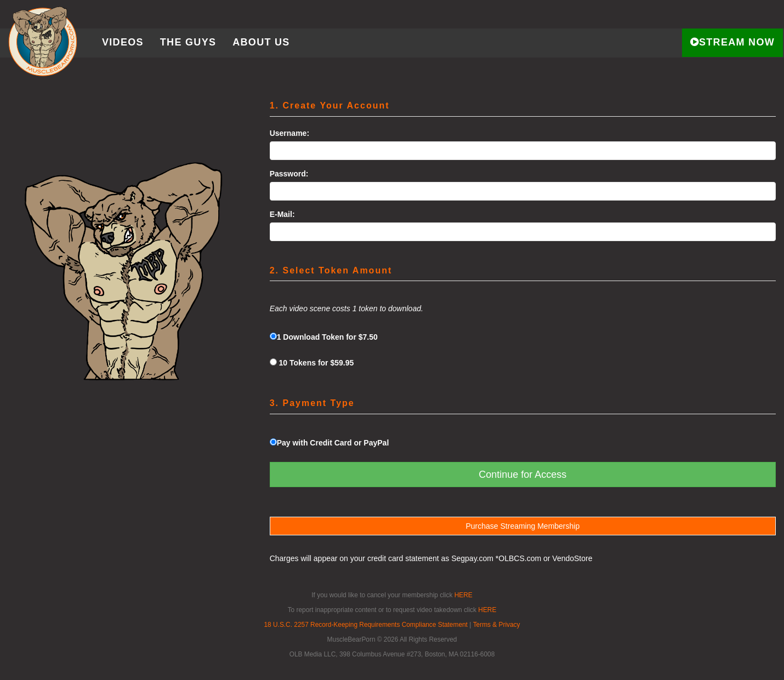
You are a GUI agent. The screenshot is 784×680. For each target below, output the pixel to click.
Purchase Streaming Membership (522, 526)
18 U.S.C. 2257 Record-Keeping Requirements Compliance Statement (365, 625)
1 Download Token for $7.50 (324, 337)
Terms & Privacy (497, 625)
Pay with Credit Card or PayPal (329, 443)
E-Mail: (282, 214)
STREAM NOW (732, 42)
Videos (123, 42)
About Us (261, 42)
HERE (464, 595)
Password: (289, 174)
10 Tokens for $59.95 (312, 363)
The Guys (188, 42)
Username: (289, 133)
